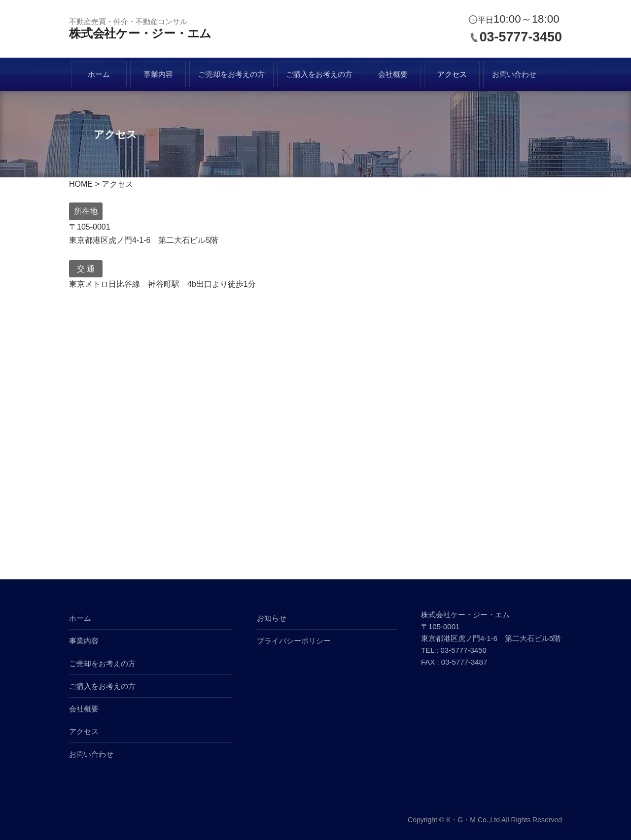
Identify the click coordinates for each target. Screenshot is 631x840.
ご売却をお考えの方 (231, 74)
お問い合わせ (514, 74)
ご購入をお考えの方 (319, 74)
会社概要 (393, 74)
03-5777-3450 (521, 37)
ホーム (99, 74)
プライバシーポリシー (294, 641)
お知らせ (272, 618)
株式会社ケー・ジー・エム (140, 34)
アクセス (452, 74)
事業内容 (158, 74)
